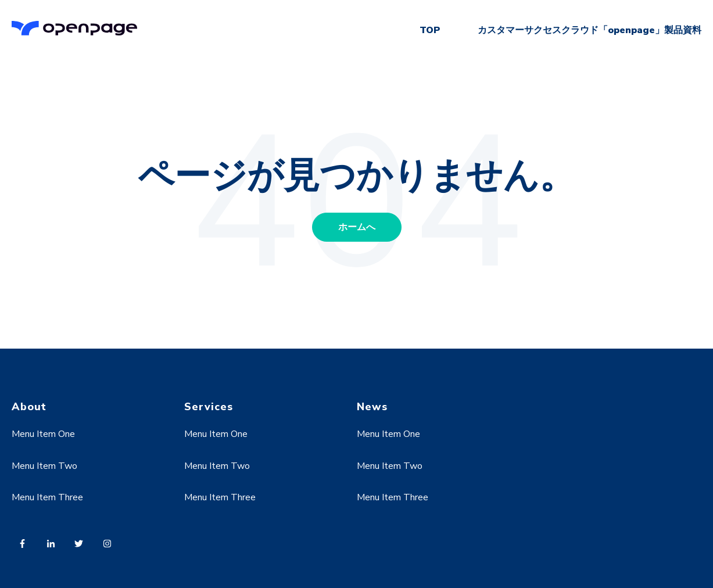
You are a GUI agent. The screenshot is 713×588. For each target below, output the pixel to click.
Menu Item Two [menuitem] (44, 466)
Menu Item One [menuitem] (43, 434)
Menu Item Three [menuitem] (47, 497)
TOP (430, 30)
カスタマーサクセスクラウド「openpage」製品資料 (590, 30)
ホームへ (357, 227)
